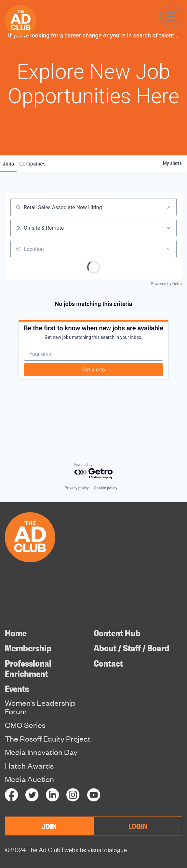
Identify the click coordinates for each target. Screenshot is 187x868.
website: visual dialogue (96, 849)
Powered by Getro (167, 284)
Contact (108, 663)
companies (32, 164)
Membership (28, 647)
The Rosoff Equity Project (48, 738)
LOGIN (138, 826)
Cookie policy (106, 488)
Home (16, 632)
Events (17, 688)
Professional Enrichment (28, 668)
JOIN (49, 826)
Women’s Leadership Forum (40, 707)
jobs (8, 164)
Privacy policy (76, 488)
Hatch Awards (29, 765)
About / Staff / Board (132, 647)
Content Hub (117, 632)
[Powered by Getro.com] (94, 471)
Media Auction (29, 779)
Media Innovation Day (41, 752)
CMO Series (25, 725)
